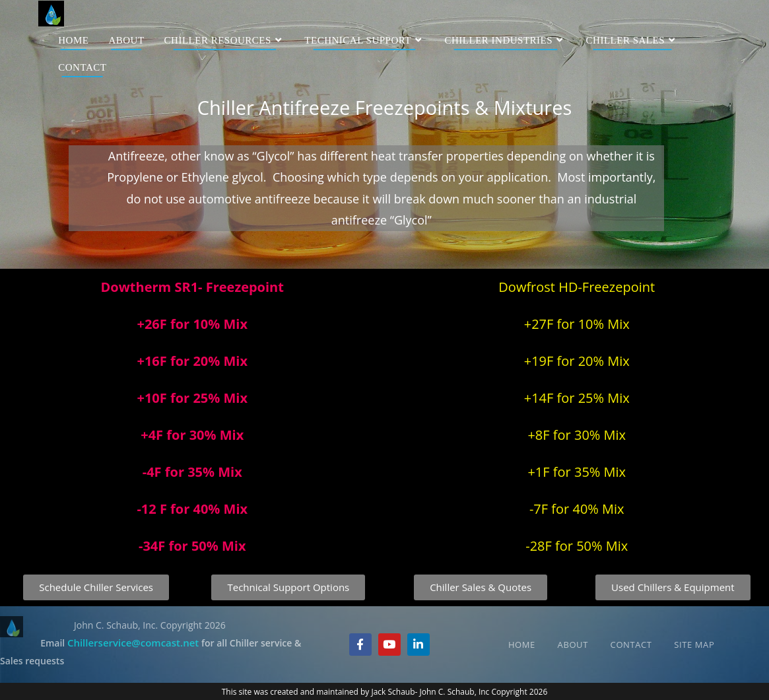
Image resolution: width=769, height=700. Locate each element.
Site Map (694, 645)
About (573, 645)
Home (522, 645)
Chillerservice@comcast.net (133, 643)
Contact (631, 645)
